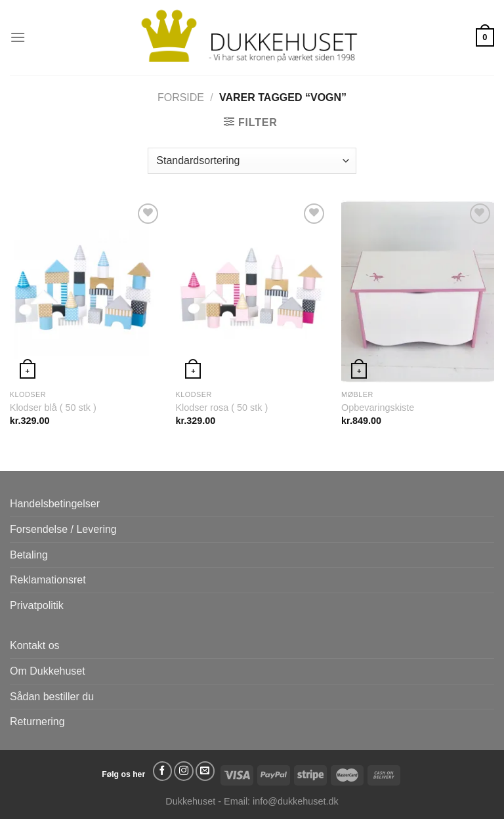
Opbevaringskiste (378, 408)
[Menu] (18, 37)
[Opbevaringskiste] (418, 292)
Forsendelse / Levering (63, 529)
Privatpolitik (37, 605)
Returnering (37, 722)
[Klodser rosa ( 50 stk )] (252, 292)
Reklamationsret (48, 580)
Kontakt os (35, 645)
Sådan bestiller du (52, 697)
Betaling (29, 555)
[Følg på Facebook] (163, 771)
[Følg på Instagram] (184, 771)
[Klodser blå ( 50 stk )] (86, 292)
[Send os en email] (205, 771)
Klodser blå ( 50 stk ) (53, 408)
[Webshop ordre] (252, 161)
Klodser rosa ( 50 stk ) (221, 408)
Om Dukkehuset (48, 671)
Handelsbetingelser (55, 504)
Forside (181, 97)
